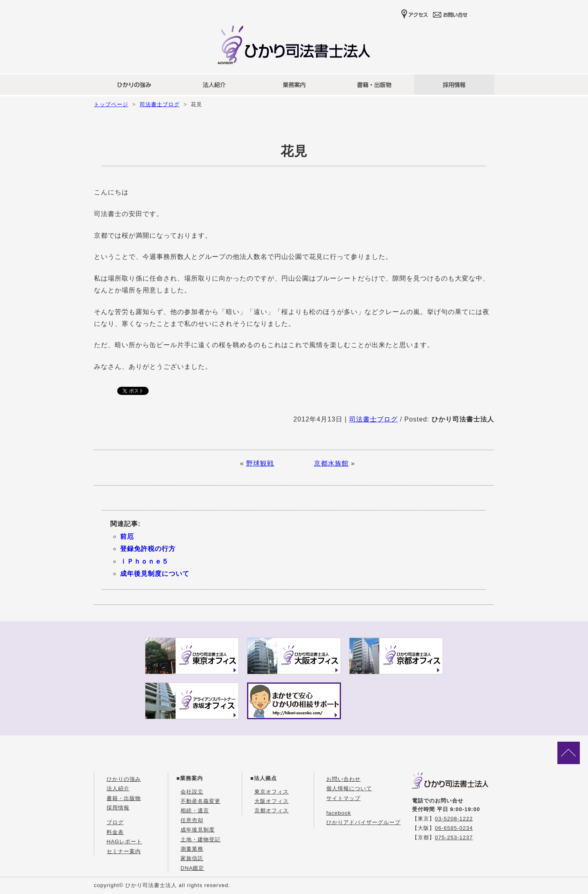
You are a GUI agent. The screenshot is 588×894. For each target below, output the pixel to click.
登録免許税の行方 (148, 549)
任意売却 (192, 820)
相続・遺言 (195, 810)
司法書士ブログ (160, 104)
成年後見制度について (155, 574)
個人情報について (349, 788)
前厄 (127, 536)
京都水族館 (331, 463)
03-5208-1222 (454, 819)
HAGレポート (124, 842)
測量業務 (192, 849)
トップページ (111, 104)
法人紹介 (118, 788)
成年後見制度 (198, 830)
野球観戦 (260, 463)
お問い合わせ (343, 779)
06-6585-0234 (454, 828)
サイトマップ (343, 798)
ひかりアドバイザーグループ (363, 822)
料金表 (115, 832)
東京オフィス (272, 792)
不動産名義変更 (200, 801)
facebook (339, 813)
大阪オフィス (272, 801)
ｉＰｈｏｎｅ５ (144, 561)
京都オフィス (272, 810)
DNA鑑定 (192, 868)
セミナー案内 (124, 851)
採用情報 (118, 808)
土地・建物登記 (200, 839)
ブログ (115, 822)
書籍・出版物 (124, 798)
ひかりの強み (124, 779)
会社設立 (192, 792)
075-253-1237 (454, 837)
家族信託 (192, 858)
